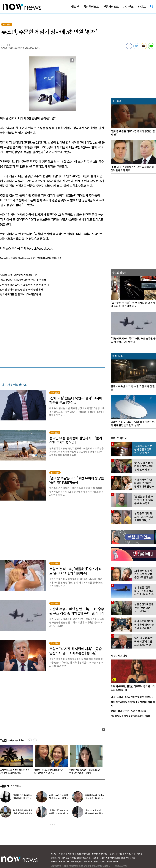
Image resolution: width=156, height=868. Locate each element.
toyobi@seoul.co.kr (40, 248)
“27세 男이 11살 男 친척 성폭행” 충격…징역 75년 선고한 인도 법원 (50, 771)
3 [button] (55, 824)
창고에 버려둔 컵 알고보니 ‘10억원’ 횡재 (20, 294)
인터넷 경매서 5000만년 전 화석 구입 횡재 (21, 289)
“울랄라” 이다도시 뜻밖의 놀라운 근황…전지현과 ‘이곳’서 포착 (84, 771)
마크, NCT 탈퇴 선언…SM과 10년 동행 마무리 (94, 813)
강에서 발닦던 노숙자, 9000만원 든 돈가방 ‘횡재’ (25, 285)
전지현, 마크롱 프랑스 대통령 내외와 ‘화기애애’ (22, 798)
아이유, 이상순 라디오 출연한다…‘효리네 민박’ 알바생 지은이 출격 (59, 813)
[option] (50, 761)
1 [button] (50, 824)
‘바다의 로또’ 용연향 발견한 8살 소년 (19, 275)
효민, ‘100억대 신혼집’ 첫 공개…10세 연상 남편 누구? (59, 798)
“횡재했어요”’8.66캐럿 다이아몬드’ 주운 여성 (23, 280)
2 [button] (52, 824)
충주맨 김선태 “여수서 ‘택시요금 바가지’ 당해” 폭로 (95, 798)
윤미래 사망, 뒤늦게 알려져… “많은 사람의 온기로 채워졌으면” (23, 813)
